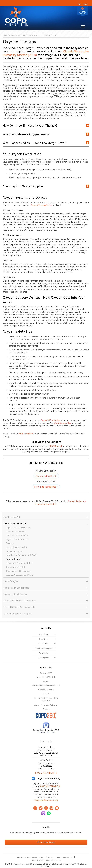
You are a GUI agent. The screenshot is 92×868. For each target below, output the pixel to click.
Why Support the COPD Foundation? (46, 685)
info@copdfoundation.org (46, 800)
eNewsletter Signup (46, 842)
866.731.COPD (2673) (50, 786)
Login (86, 4)
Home (6, 35)
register (30, 434)
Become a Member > (46, 476)
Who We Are (44, 634)
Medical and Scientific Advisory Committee (46, 699)
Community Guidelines (65, 857)
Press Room (44, 639)
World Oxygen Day (62, 423)
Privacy (51, 857)
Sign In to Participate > (46, 487)
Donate (83, 11)
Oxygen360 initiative (50, 420)
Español (46, 709)
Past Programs (44, 658)
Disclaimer (42, 857)
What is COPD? (46, 673)
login (21, 434)
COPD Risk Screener (46, 690)
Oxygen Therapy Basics (41, 205)
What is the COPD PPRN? (46, 677)
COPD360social (55, 446)
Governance (44, 653)
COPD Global (44, 644)
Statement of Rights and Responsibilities (46, 860)
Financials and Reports (44, 648)
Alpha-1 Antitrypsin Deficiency (46, 705)
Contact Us (46, 694)
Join (79, 4)
